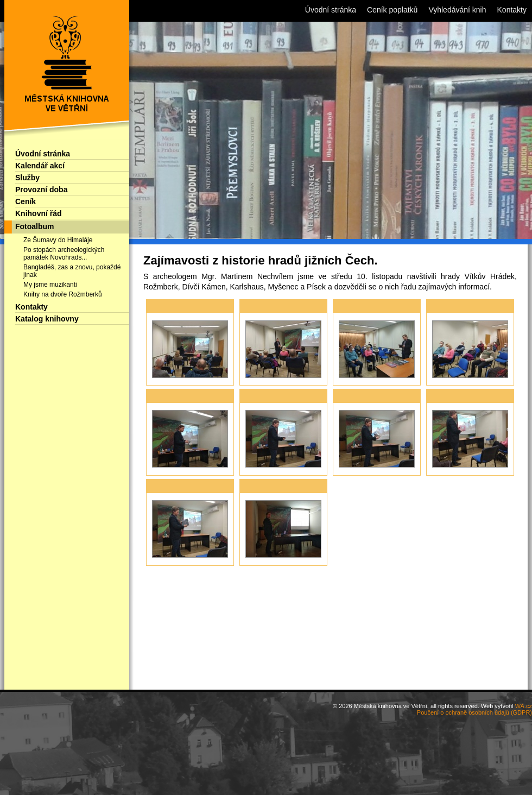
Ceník (26, 201)
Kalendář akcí (40, 166)
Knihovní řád (39, 213)
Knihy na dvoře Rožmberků (63, 294)
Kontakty (31, 307)
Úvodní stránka (43, 154)
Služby (27, 178)
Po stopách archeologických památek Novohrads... (64, 254)
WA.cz (524, 706)
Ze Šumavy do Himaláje (58, 240)
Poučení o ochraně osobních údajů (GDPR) (474, 712)
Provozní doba (41, 190)
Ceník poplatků (392, 10)
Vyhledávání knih (457, 10)
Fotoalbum (35, 226)
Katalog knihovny (47, 319)
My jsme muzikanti (50, 285)
